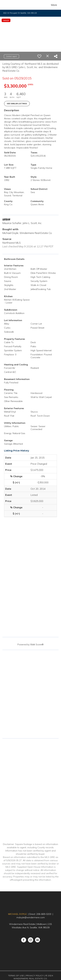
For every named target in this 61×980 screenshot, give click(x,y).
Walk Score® (37, 644)
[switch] (39, 56)
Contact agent (11, 56)
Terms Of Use (16, 976)
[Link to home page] (9, 5)
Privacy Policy (35, 976)
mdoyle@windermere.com (31, 917)
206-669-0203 (44, 914)
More (54, 5)
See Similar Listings (17, 104)
